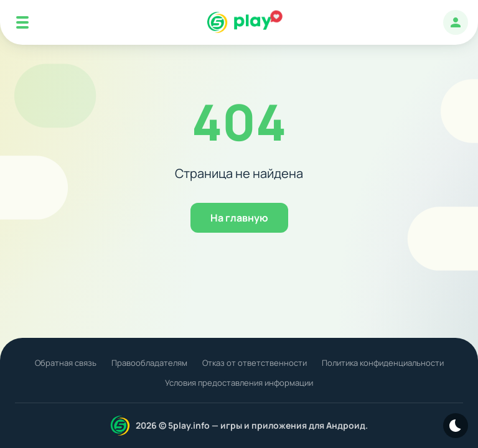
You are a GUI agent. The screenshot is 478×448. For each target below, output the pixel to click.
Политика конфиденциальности (383, 363)
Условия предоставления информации (239, 383)
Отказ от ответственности (255, 363)
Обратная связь (66, 363)
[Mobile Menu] (22, 22)
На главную (239, 218)
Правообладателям (149, 363)
